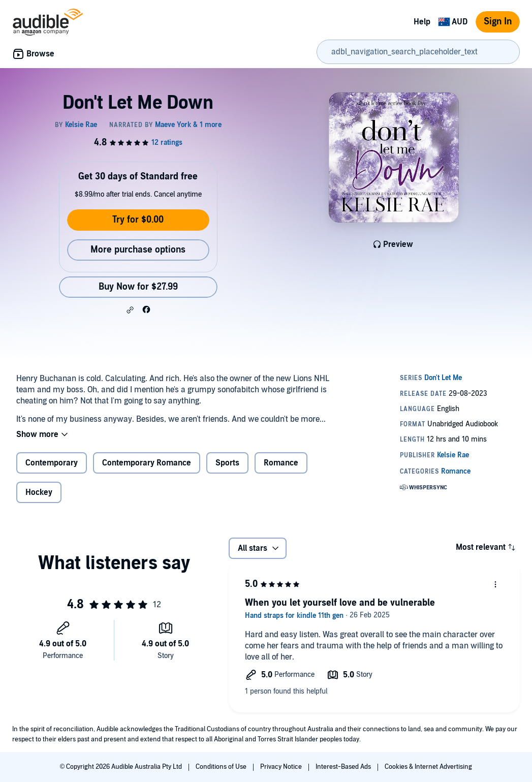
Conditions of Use (222, 767)
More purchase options (138, 250)
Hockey (39, 492)
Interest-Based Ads (344, 767)
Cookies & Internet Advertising (428, 767)
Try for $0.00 (138, 220)
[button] (130, 310)
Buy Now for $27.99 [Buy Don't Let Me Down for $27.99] (138, 287)
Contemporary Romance (147, 463)
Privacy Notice (282, 767)
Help (422, 22)
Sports (227, 463)
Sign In (498, 22)
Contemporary (52, 463)
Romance (281, 463)
